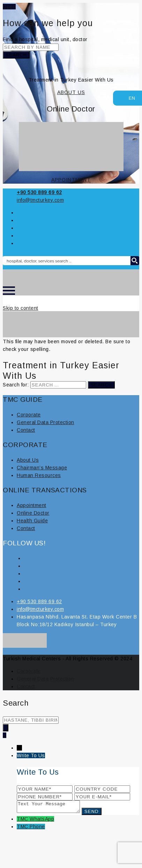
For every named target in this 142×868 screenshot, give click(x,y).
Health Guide (32, 521)
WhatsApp (42, 821)
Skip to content (21, 308)
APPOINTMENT (71, 180)
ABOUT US (71, 92)
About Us (28, 460)
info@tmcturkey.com (40, 200)
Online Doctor (33, 513)
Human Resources (39, 475)
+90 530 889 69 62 (39, 192)
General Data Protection (46, 422)
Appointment (32, 505)
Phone (37, 829)
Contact (26, 430)
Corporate (29, 415)
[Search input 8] (67, 261)
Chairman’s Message (42, 468)
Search (16, 55)
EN (128, 97)
